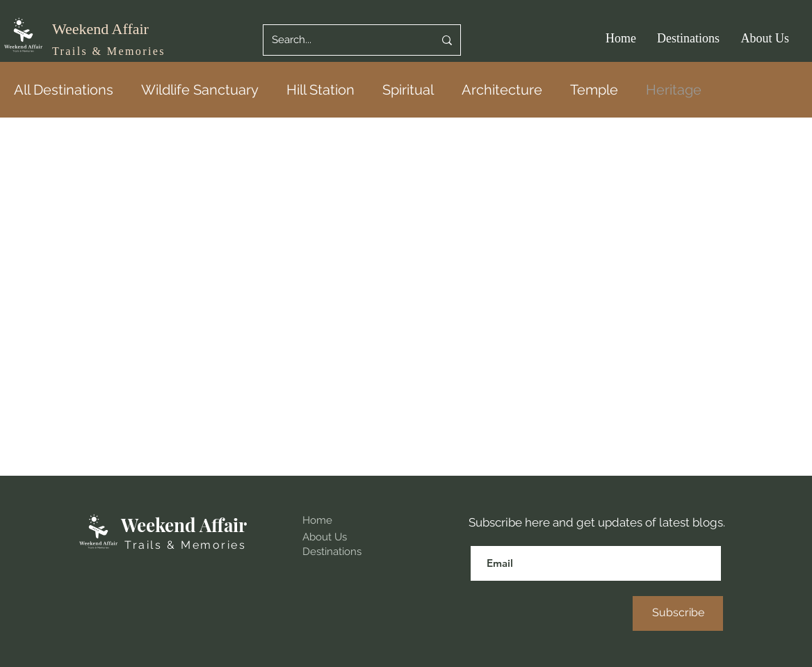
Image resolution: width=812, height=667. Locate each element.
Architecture (502, 90)
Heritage (674, 90)
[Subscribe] (678, 613)
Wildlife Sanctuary (200, 90)
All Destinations (64, 90)
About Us (325, 537)
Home (317, 520)
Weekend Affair (100, 29)
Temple (594, 90)
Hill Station (320, 90)
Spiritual (408, 90)
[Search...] (342, 40)
